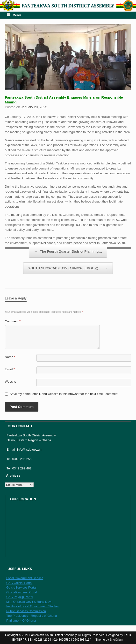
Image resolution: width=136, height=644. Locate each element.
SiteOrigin (116, 640)
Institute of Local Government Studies (32, 606)
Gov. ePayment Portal (21, 592)
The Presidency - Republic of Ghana (32, 616)
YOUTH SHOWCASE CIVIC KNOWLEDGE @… (68, 268)
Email (10, 369)
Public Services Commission (26, 611)
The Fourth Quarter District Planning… (68, 252)
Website (11, 382)
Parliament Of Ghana (21, 620)
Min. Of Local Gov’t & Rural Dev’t (29, 602)
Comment (13, 321)
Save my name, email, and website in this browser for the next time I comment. (64, 394)
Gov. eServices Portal (21, 587)
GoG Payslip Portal (20, 597)
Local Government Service (25, 578)
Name (10, 357)
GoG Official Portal (19, 583)
